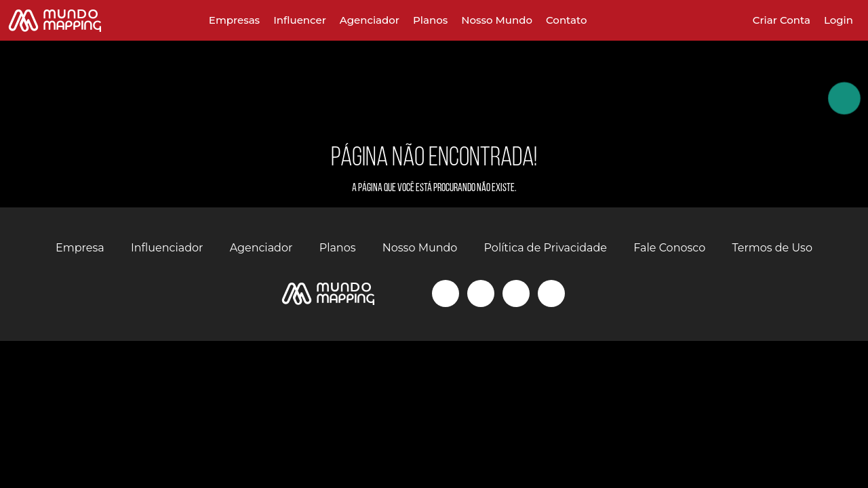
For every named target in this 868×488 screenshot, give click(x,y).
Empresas (234, 20)
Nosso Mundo (497, 20)
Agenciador (370, 20)
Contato (566, 20)
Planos (430, 20)
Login (839, 20)
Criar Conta (782, 20)
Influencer (300, 20)
